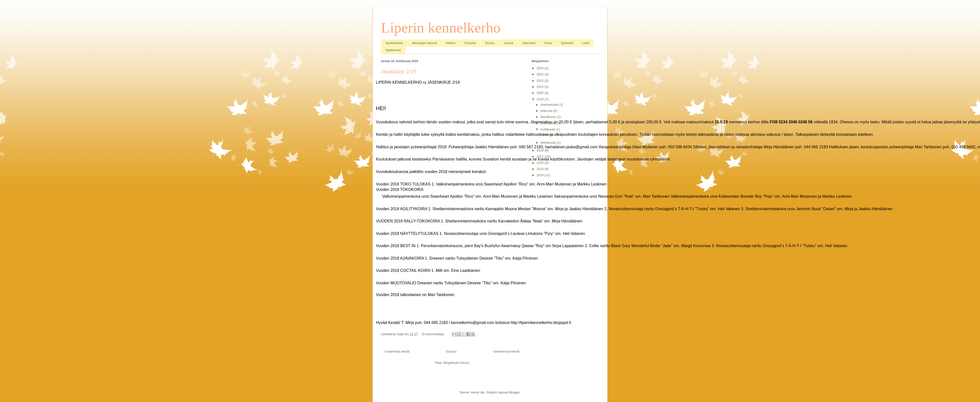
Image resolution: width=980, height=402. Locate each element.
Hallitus (451, 43)
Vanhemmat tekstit (506, 351)
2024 (541, 68)
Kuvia (548, 43)
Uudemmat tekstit (397, 351)
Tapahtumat (393, 50)
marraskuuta (550, 105)
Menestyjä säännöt (424, 43)
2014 (541, 175)
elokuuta (547, 111)
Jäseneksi (529, 43)
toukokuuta (549, 123)
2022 (541, 81)
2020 (541, 93)
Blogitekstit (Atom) (456, 363)
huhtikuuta (548, 129)
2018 (541, 150)
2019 (541, 99)
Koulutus (470, 43)
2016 (541, 163)
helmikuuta (549, 143)
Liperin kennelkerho (441, 28)
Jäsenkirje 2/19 (399, 71)
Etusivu (490, 43)
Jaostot (508, 43)
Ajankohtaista (394, 43)
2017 (541, 156)
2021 (541, 87)
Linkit (586, 43)
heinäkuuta (549, 117)
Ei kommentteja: (434, 334)
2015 (541, 169)
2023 (541, 74)
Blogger (514, 392)
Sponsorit (567, 43)
